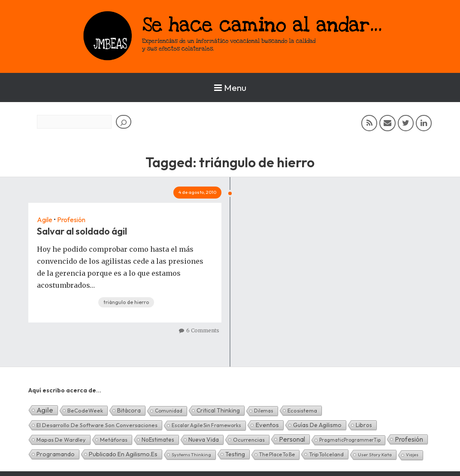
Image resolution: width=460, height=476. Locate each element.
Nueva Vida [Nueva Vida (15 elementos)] (204, 440)
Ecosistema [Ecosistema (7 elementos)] (302, 410)
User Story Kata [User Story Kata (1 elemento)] (375, 455)
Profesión (71, 220)
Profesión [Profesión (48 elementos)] (409, 439)
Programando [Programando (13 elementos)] (56, 454)
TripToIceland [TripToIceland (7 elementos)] (326, 454)
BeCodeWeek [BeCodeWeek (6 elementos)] (85, 410)
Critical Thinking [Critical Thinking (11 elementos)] (218, 410)
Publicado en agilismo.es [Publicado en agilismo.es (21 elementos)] (123, 454)
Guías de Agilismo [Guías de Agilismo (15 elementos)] (317, 425)
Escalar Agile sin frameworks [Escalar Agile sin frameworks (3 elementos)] (206, 425)
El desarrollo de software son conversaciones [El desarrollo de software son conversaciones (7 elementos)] (97, 425)
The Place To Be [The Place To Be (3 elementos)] (277, 454)
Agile (45, 220)
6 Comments (203, 330)
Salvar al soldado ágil (82, 231)
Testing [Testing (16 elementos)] (235, 454)
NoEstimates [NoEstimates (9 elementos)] (158, 440)
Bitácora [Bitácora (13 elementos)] (129, 410)
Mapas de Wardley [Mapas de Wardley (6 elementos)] (61, 440)
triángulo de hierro (126, 302)
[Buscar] (124, 122)
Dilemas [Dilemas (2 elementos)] (264, 411)
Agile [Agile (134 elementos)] (45, 410)
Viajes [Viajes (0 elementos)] (412, 455)
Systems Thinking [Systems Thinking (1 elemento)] (191, 455)
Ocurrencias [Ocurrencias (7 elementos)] (249, 440)
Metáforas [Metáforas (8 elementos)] (114, 440)
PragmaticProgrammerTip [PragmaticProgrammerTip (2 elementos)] (350, 440)
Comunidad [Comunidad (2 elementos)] (169, 411)
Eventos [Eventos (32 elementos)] (267, 425)
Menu (230, 87)
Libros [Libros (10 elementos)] (364, 425)
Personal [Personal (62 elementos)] (292, 439)
